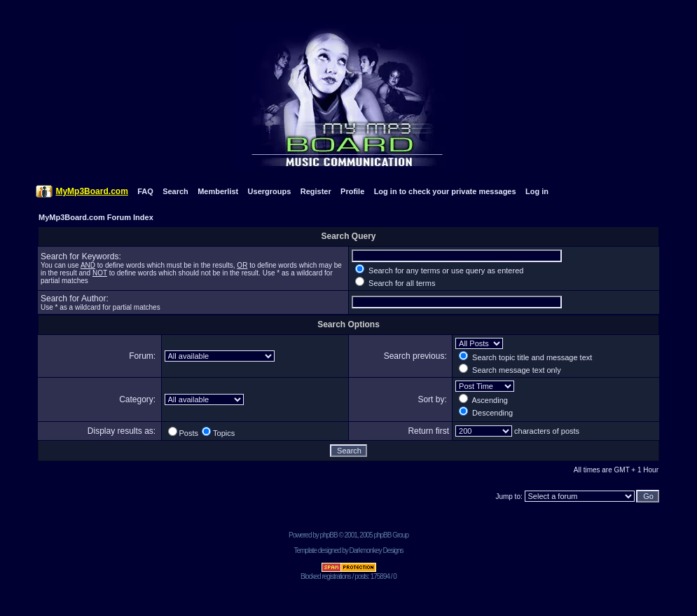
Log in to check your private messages (445, 191)
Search (175, 191)
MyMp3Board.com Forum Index (96, 217)
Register (316, 191)
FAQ (145, 191)
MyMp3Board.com (91, 191)
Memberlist (218, 191)
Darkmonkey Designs (377, 550)
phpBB (329, 535)
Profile (352, 191)
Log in (537, 191)
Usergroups (270, 191)
